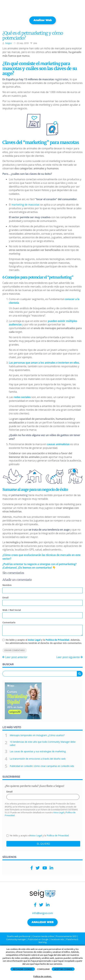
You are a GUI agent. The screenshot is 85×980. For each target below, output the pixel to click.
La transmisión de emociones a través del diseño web (38, 759)
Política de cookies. (42, 976)
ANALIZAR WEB (42, 922)
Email (5, 597)
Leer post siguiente (69, 657)
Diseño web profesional (19, 936)
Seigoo (8, 43)
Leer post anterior (15, 657)
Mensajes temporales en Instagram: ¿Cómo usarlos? (37, 735)
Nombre (7, 585)
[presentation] (31, 825)
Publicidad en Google (38, 939)
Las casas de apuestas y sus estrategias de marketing (38, 751)
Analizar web (43, 20)
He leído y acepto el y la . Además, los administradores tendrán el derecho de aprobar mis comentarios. (44, 641)
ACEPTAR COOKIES (63, 969)
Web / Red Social (12, 610)
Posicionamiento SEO (66, 936)
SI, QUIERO (43, 844)
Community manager (16, 939)
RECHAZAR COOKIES (23, 969)
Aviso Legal (34, 640)
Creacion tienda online (43, 936)
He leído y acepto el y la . (38, 835)
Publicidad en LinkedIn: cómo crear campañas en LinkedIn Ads (42, 766)
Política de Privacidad (57, 640)
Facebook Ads (57, 939)
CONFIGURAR (43, 969)
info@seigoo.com (42, 913)
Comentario (9, 622)
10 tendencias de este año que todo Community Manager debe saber (43, 743)
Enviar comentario (15, 650)
